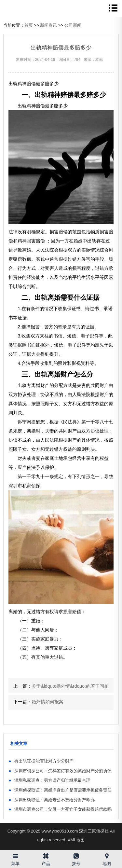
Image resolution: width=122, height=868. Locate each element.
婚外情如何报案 (47, 702)
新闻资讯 (48, 25)
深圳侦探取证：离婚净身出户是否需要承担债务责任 (60, 790)
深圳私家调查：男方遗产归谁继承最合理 (49, 780)
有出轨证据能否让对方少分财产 (41, 761)
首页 (29, 25)
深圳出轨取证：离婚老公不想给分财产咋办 (52, 800)
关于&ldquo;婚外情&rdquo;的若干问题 (70, 686)
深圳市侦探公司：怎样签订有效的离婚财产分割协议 (60, 771)
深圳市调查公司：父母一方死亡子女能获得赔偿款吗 (60, 809)
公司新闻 (73, 25)
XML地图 (76, 840)
